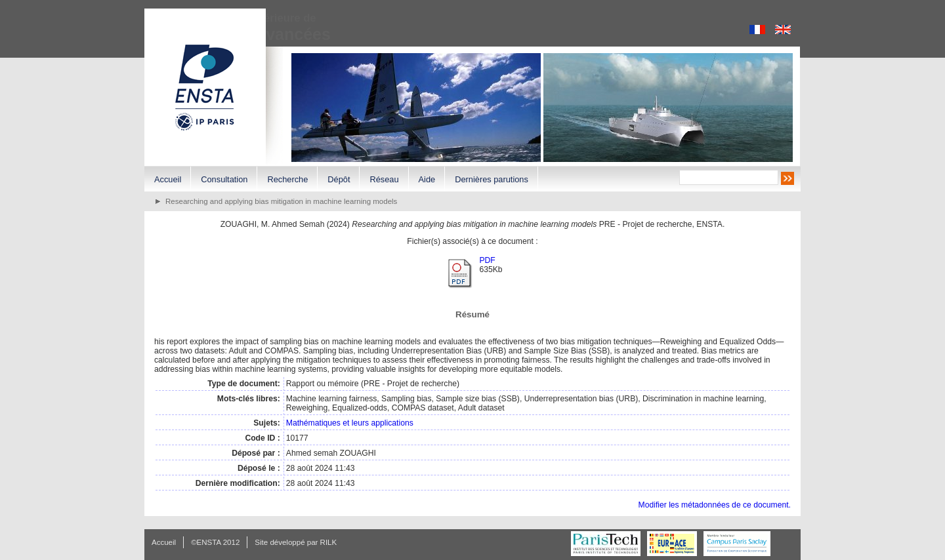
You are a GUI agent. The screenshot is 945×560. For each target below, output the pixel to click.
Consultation (224, 179)
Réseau (384, 179)
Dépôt (339, 179)
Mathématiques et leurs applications (350, 423)
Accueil (168, 179)
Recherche (287, 179)
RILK (329, 542)
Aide (427, 179)
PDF (487, 260)
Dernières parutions (492, 179)
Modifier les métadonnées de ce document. (715, 505)
